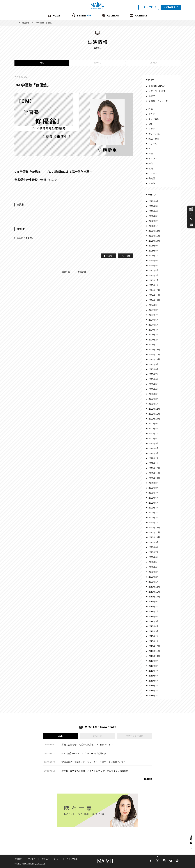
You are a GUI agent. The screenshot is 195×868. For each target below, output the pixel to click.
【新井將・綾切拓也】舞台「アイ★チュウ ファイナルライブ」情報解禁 (94, 771)
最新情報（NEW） (157, 86)
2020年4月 (154, 567)
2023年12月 (154, 350)
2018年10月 (154, 656)
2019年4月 (154, 626)
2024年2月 (154, 340)
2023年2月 (154, 399)
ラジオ (152, 129)
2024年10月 (154, 300)
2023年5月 (154, 384)
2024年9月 (154, 305)
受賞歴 (152, 178)
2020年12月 (154, 528)
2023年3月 (154, 394)
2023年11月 (154, 354)
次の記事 (82, 272)
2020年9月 (154, 542)
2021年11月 (154, 473)
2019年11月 (154, 592)
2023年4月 (154, 389)
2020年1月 (154, 582)
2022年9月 (154, 424)
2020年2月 (154, 577)
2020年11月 (154, 532)
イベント (153, 159)
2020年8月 (154, 547)
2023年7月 (154, 374)
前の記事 (66, 272)
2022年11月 (154, 414)
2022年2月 (154, 458)
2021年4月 (154, 508)
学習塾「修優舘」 (25, 238)
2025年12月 (154, 231)
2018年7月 (154, 671)
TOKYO (97, 63)
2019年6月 (154, 617)
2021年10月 (154, 478)
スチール (153, 144)
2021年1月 (154, 523)
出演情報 (26, 23)
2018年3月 (154, 691)
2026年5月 (154, 206)
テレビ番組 (154, 119)
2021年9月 (154, 483)
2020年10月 (154, 537)
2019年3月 (154, 631)
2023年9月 (154, 364)
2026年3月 (154, 216)
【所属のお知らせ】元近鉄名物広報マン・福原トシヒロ (86, 745)
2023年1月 (154, 404)
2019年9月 (154, 602)
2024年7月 (154, 315)
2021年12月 (154, 468)
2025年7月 (154, 256)
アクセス (32, 859)
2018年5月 (154, 681)
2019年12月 (154, 587)
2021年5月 (154, 503)
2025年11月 (154, 236)
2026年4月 (154, 211)
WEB (151, 154)
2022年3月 (154, 453)
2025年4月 (154, 270)
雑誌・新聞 (154, 139)
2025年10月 (154, 241)
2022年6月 (154, 439)
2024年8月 (154, 310)
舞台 (151, 163)
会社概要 (18, 859)
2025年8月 (154, 251)
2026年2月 (154, 221)
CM (150, 124)
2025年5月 (154, 266)
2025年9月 (154, 246)
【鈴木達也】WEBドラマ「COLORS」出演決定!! (83, 753)
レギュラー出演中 (157, 91)
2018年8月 (154, 666)
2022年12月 (154, 409)
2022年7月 (154, 434)
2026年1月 (154, 226)
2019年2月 (154, 636)
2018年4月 (154, 686)
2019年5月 (154, 621)
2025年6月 (154, 260)
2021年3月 (154, 513)
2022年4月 (154, 448)
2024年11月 (154, 295)
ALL (42, 63)
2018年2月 (154, 696)
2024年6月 (154, 320)
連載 (151, 168)
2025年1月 (154, 285)
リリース (153, 173)
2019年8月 (154, 607)
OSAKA (153, 63)
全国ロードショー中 (158, 101)
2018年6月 (154, 676)
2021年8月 (154, 488)
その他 (152, 183)
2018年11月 (154, 651)
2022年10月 (154, 419)
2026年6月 (154, 201)
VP (150, 149)
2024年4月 (154, 330)
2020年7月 (154, 552)
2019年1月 (154, 641)
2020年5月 (154, 562)
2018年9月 (154, 661)
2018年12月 (154, 646)
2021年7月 (154, 493)
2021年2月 (154, 518)
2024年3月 (154, 335)
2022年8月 (154, 429)
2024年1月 (154, 345)
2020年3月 (154, 572)
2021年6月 (154, 498)
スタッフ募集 (72, 859)
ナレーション (155, 134)
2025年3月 (154, 275)
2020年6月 (154, 557)
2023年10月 (154, 359)
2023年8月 (154, 369)
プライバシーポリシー (51, 859)
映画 (151, 109)
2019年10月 (154, 597)
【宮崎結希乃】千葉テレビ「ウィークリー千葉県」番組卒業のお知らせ (94, 762)
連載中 (152, 96)
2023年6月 (154, 379)
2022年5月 (154, 443)
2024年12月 (154, 290)
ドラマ (152, 114)
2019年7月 (154, 611)
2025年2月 (154, 280)
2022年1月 (154, 463)
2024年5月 (154, 325)
